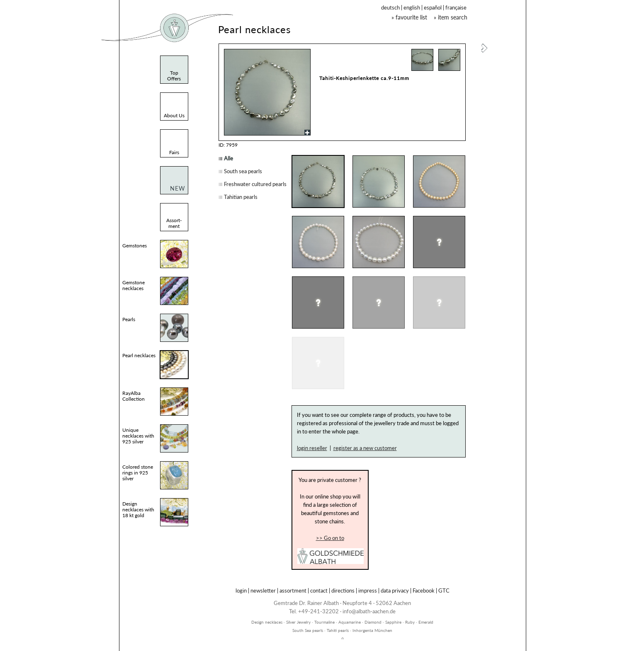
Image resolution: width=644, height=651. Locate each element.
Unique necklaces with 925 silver (138, 436)
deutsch (390, 7)
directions (343, 590)
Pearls (129, 319)
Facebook (424, 590)
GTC (444, 590)
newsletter (263, 590)
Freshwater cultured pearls (255, 184)
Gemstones (135, 246)
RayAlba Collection (134, 396)
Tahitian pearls (241, 197)
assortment (293, 590)
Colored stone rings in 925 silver (138, 473)
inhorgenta (343, 618)
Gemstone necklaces (134, 285)
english (412, 7)
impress (368, 590)
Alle (228, 158)
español (433, 7)
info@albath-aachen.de (369, 611)
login (241, 590)
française (456, 7)
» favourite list (409, 17)
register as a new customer (365, 448)
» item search (451, 17)
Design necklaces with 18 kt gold (138, 509)
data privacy (395, 590)
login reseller (312, 448)
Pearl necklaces (139, 355)
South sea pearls (243, 171)
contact (319, 590)
